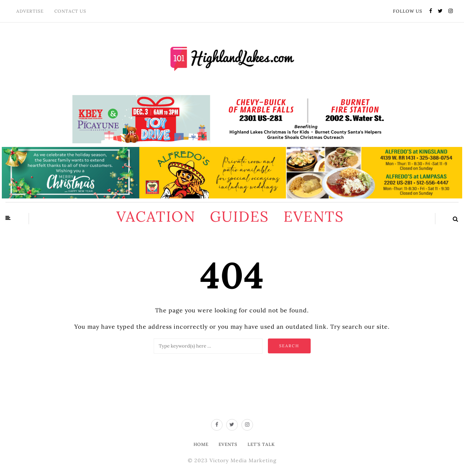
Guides (239, 216)
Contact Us (70, 11)
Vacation (156, 216)
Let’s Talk (261, 444)
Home (201, 444)
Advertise (30, 11)
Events (314, 216)
